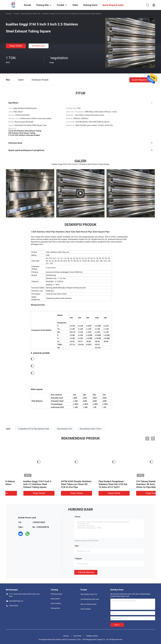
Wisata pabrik (55, 599)
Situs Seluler (78, 636)
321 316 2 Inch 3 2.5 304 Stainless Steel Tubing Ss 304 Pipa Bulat (61, 484)
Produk (16, 14)
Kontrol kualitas (56, 603)
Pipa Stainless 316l (64, 429)
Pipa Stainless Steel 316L (31, 14)
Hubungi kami (55, 608)
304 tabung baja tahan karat (90, 599)
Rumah (9, 14)
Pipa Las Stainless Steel (88, 604)
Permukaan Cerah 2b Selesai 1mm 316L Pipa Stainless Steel (136, 484)
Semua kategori (86, 609)
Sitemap (66, 636)
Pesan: (78, 517)
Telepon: (79, 559)
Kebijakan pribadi (92, 636)
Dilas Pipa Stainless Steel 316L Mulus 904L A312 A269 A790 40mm (98, 484)
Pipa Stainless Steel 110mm (90, 429)
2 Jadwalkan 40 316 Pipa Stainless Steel (34, 429)
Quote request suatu (142, 80)
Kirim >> (117, 625)
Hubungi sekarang (86, 572)
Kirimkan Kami (39, 46)
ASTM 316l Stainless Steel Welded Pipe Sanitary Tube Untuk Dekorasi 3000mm (22, 484)
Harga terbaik (16, 46)
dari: (77, 546)
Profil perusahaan (56, 594)
